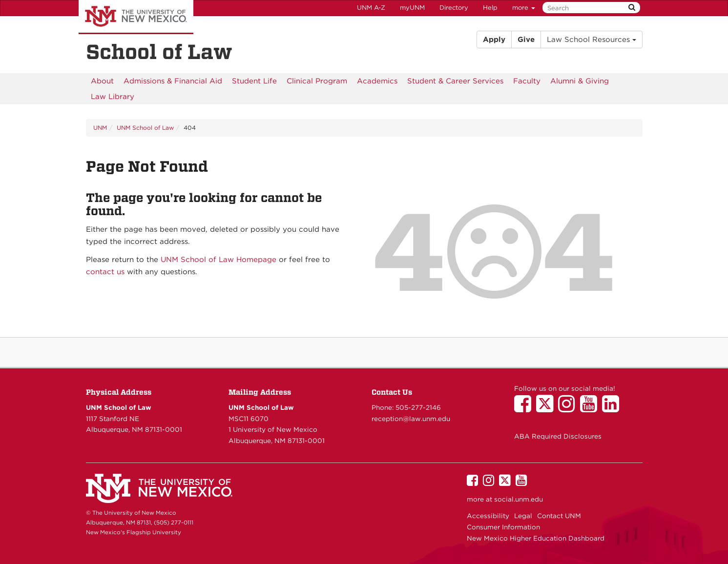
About (102, 81)
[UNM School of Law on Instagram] (569, 408)
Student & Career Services (455, 81)
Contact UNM (559, 516)
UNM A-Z (371, 8)
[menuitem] (102, 81)
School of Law (159, 52)
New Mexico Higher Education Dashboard (536, 538)
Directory (454, 8)
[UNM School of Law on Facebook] (525, 408)
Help (490, 8)
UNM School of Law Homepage (218, 260)
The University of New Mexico (136, 17)
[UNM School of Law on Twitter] (547, 408)
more (524, 8)
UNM (100, 128)
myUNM (412, 8)
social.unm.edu (519, 499)
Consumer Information (503, 527)
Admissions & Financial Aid (173, 81)
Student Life (254, 81)
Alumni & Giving (580, 81)
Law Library (113, 97)
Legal (523, 516)
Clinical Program (317, 81)
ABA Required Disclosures (558, 436)
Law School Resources (592, 40)
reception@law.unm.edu (411, 419)
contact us (105, 272)
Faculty (527, 81)
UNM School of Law (145, 128)
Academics (377, 81)
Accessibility (488, 516)
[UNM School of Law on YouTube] (591, 408)
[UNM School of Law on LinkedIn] (613, 408)
